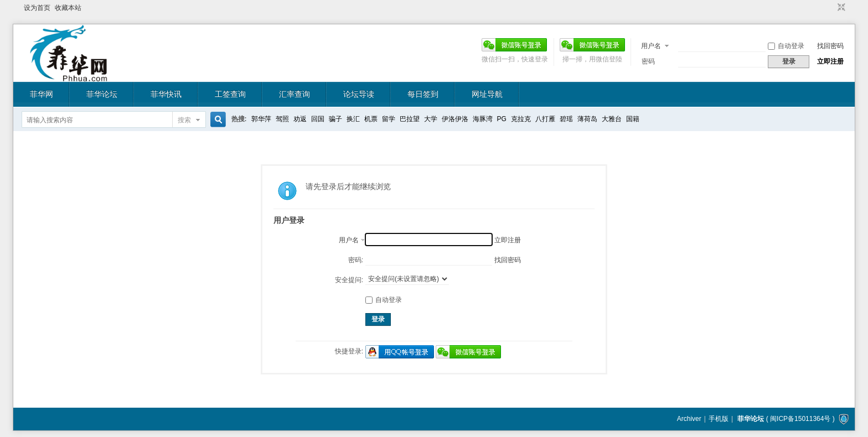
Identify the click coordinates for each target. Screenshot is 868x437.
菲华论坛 (102, 94)
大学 (431, 119)
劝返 (300, 119)
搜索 (184, 120)
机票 (371, 119)
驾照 (282, 119)
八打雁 (545, 119)
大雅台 (612, 119)
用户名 (651, 46)
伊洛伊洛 (455, 119)
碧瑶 (566, 119)
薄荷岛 (587, 119)
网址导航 (487, 94)
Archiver (689, 419)
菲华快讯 (166, 94)
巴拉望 (410, 119)
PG (502, 119)
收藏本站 (68, 8)
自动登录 (786, 46)
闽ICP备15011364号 (800, 419)
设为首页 (37, 8)
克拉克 (521, 119)
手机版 (719, 419)
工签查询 (230, 94)
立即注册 (830, 61)
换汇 (353, 119)
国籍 (633, 119)
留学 (389, 119)
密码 (648, 61)
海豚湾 (483, 119)
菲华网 (42, 94)
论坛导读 (359, 94)
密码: (356, 260)
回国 (318, 119)
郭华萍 (261, 119)
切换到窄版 (840, 8)
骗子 (335, 119)
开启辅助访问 (831, 8)
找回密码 (830, 46)
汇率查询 (294, 94)
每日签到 (423, 94)
